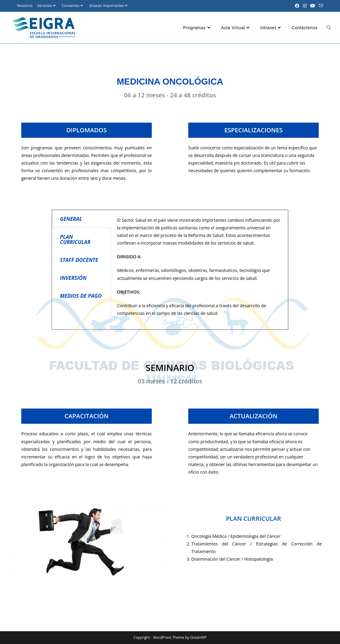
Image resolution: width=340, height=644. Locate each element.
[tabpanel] (199, 270)
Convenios (73, 6)
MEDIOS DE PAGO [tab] (81, 296)
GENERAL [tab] (71, 219)
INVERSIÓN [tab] (73, 278)
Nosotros (25, 6)
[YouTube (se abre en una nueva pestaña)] (313, 6)
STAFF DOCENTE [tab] (79, 260)
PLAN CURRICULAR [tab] (75, 239)
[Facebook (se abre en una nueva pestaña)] (297, 6)
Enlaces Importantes (109, 6)
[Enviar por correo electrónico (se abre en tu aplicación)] (320, 6)
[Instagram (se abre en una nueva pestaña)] (305, 6)
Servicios (47, 6)
